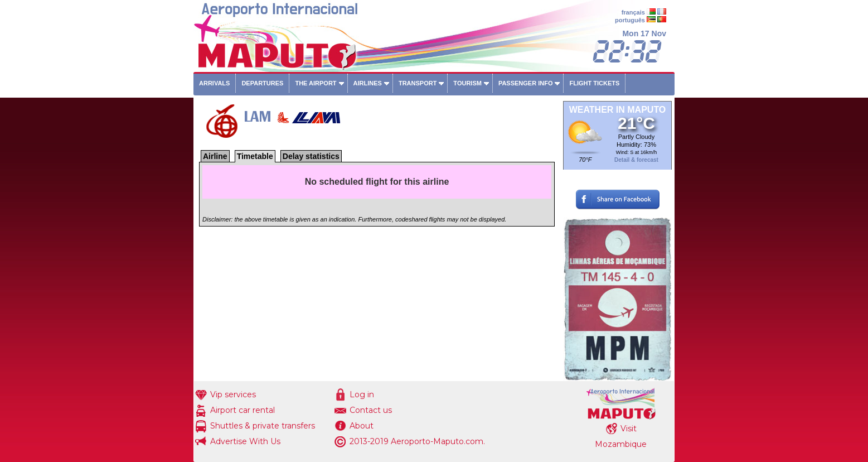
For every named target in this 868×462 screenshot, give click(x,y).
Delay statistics (311, 156)
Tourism (467, 83)
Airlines (368, 83)
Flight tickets (594, 83)
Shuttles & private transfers (263, 426)
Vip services (233, 394)
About (362, 426)
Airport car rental (243, 410)
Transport (418, 83)
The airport (316, 83)
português (630, 20)
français (633, 12)
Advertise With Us (245, 441)
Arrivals (214, 83)
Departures (262, 83)
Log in (362, 394)
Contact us (371, 410)
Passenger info (526, 83)
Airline (215, 156)
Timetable (255, 156)
